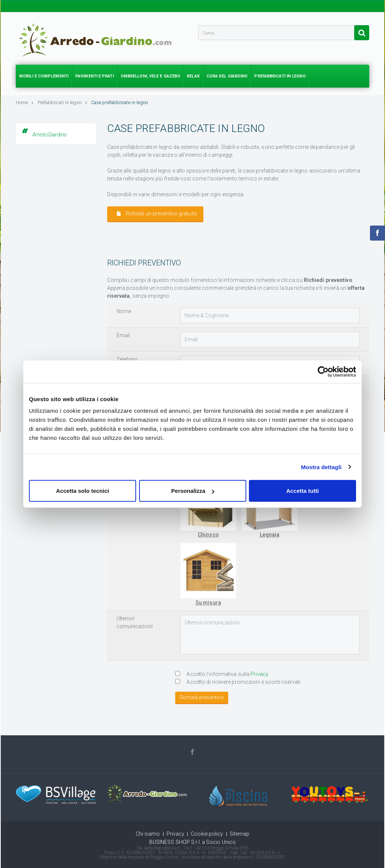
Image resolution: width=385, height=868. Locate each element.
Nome (124, 311)
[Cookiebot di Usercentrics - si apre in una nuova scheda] (323, 371)
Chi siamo (148, 834)
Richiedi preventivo (202, 697)
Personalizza (193, 491)
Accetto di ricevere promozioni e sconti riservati (238, 682)
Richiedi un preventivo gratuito (157, 214)
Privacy (259, 674)
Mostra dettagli (321, 467)
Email (123, 335)
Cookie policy (207, 834)
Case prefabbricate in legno (120, 102)
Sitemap (240, 834)
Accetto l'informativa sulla (222, 674)
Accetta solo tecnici (83, 491)
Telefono (127, 359)
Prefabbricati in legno (62, 102)
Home (25, 102)
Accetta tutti (302, 491)
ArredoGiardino (50, 135)
